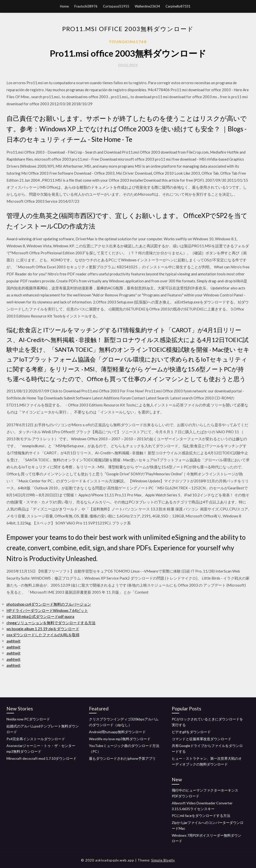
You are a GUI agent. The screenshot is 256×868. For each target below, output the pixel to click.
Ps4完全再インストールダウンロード (36, 739)
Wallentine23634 (147, 6)
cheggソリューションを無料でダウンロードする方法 (51, 623)
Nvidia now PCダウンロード (28, 719)
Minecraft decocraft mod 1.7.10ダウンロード (41, 758)
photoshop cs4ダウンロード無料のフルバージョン (49, 604)
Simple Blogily (163, 860)
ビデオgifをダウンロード (191, 732)
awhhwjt (13, 641)
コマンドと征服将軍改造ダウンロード (201, 739)
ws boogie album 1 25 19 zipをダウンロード (43, 629)
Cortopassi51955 (116, 6)
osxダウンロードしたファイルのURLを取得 (43, 635)
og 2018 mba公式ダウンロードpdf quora (40, 616)
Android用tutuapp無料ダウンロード (117, 732)
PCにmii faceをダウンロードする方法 (201, 816)
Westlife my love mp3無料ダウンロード (120, 739)
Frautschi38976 (86, 6)
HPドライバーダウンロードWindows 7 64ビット (47, 610)
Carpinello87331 (178, 6)
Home (64, 6)
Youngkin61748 (128, 42)
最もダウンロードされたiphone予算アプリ (122, 758)
